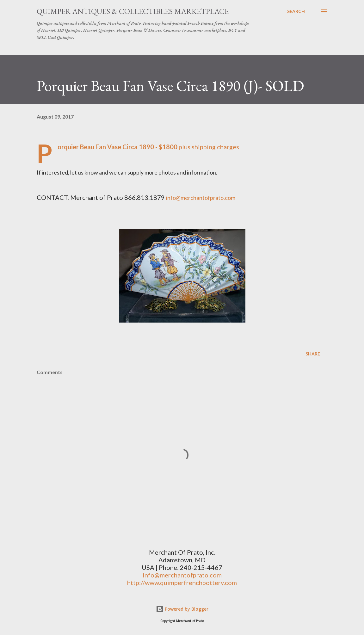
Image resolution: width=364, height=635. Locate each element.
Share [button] (313, 354)
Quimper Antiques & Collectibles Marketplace (133, 11)
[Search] (296, 11)
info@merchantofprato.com (182, 575)
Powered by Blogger (182, 609)
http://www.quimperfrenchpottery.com (182, 583)
